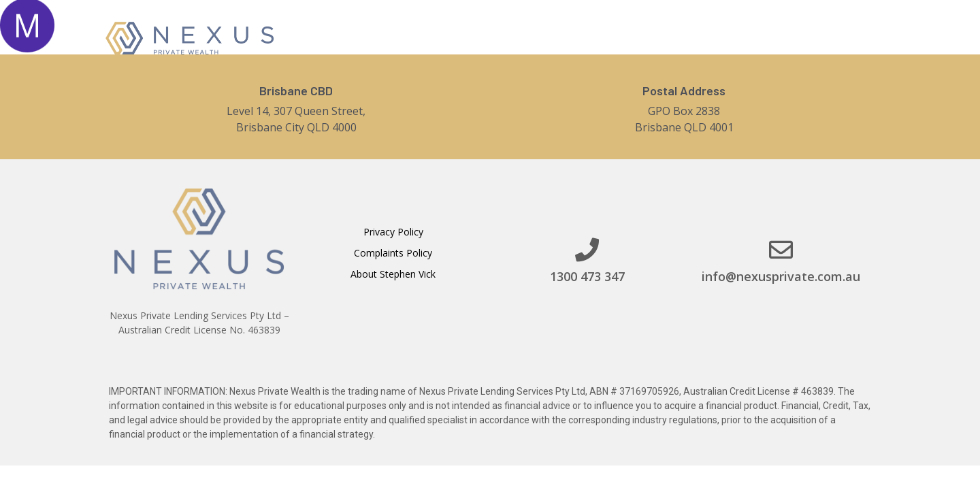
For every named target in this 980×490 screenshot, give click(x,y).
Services (621, 36)
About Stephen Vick (393, 274)
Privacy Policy (393, 232)
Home (495, 37)
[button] (805, 37)
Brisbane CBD (296, 91)
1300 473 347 (587, 276)
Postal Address (684, 91)
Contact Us (702, 37)
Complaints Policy (393, 253)
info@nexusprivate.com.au (781, 276)
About (552, 37)
